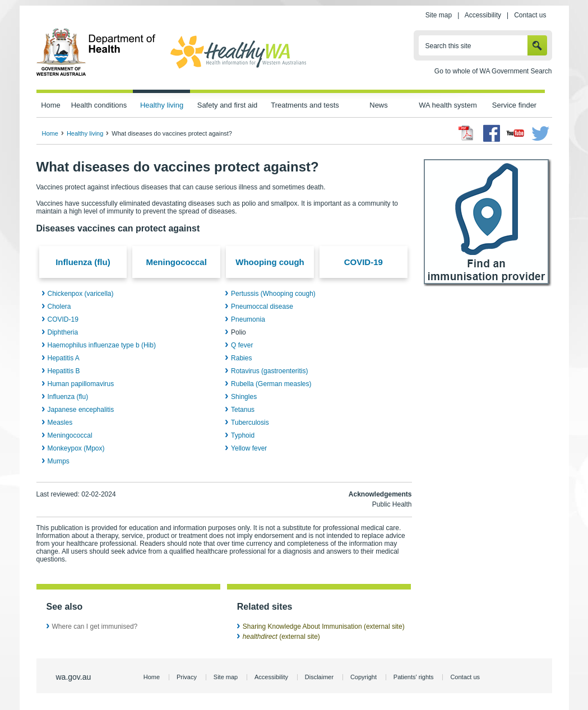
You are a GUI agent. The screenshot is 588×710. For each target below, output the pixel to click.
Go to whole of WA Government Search (493, 71)
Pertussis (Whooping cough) (273, 294)
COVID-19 (364, 262)
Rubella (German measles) (271, 384)
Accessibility (483, 15)
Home (51, 105)
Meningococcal (177, 262)
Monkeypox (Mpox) (76, 448)
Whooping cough (270, 262)
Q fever (242, 345)
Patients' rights (414, 677)
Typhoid (243, 435)
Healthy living (162, 105)
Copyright (364, 677)
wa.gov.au (74, 677)
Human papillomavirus (81, 384)
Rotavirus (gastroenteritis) (269, 371)
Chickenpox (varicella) (81, 294)
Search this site (448, 46)
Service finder (514, 105)
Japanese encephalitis (81, 410)
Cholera (59, 307)
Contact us (530, 15)
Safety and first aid (228, 105)
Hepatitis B (64, 371)
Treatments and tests (305, 105)
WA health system (448, 105)
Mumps (59, 461)
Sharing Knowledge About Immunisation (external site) (324, 627)
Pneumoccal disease (262, 307)
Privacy (187, 677)
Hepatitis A (64, 358)
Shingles (244, 397)
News (378, 105)
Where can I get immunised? (95, 627)
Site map (439, 15)
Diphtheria (63, 332)
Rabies (241, 358)
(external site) (281, 637)
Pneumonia (248, 319)
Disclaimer (319, 677)
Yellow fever (249, 448)
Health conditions (99, 105)
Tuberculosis (250, 423)
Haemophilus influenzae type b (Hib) (102, 345)
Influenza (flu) (83, 262)
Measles (60, 423)
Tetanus (243, 410)
